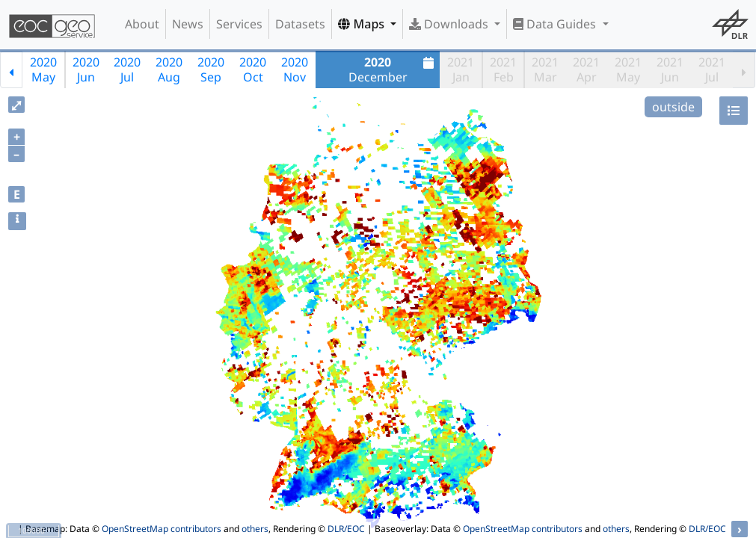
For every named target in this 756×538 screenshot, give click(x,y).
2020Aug (169, 69)
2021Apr (586, 69)
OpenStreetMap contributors (162, 529)
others (255, 529)
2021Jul (712, 69)
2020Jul (127, 69)
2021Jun (670, 69)
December (393, 69)
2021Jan (461, 69)
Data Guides (556, 24)
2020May (43, 69)
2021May (628, 69)
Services (239, 24)
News (188, 24)
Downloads (450, 24)
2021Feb (503, 69)
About (142, 24)
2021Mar (545, 69)
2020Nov (295, 69)
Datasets (300, 24)
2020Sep (211, 69)
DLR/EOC (346, 529)
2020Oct (253, 69)
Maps (363, 24)
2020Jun (86, 69)
